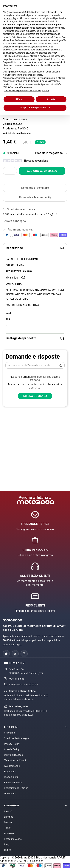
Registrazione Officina (16, 788)
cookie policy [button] (58, 28)
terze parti (53, 31)
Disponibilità (11, 777)
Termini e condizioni (15, 760)
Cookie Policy (12, 749)
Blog (7, 844)
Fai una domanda (35, 396)
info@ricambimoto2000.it (24, 684)
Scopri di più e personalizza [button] (35, 108)
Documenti (10, 793)
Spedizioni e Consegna (17, 738)
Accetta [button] (51, 99)
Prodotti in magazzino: (49, 153)
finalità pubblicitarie (22, 47)
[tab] (35, 248)
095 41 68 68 (17, 679)
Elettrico (9, 817)
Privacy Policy (12, 744)
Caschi (8, 811)
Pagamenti (10, 771)
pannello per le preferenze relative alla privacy (26, 91)
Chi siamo (10, 733)
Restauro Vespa (13, 839)
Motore (8, 822)
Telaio (7, 828)
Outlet (7, 850)
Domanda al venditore (35, 188)
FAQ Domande (12, 766)
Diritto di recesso (14, 755)
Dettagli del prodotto (35, 338)
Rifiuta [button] (19, 99)
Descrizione (35, 248)
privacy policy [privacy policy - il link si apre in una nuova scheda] (10, 18)
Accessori (10, 833)
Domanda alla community (35, 198)
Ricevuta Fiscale (13, 782)
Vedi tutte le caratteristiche (17, 133)
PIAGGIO (23, 129)
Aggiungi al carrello (42, 171)
